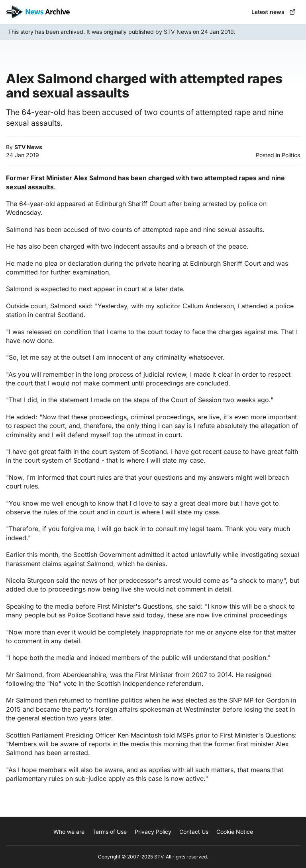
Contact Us (194, 832)
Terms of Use (110, 832)
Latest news (274, 12)
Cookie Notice (235, 832)
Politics (291, 155)
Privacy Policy (153, 832)
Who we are (69, 832)
